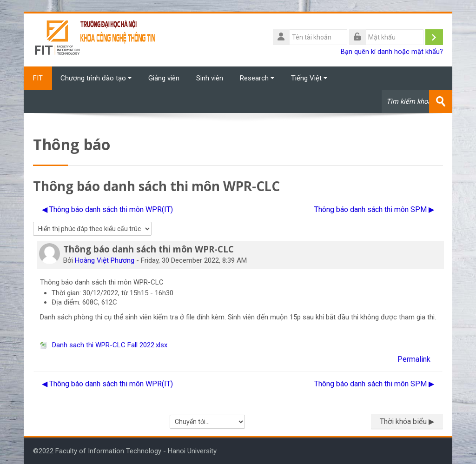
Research (257, 78)
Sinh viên (210, 78)
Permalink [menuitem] (414, 359)
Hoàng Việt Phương (105, 260)
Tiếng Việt (309, 78)
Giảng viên (164, 78)
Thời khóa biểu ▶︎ (407, 421)
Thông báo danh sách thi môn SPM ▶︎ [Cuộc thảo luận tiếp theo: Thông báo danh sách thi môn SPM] (374, 209)
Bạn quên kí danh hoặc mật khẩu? (392, 52)
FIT (38, 78)
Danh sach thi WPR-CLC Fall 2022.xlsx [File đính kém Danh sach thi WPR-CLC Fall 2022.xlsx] (104, 345)
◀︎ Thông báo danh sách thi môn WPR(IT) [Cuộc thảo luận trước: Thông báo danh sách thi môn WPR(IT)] (107, 209)
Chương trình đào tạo (96, 78)
